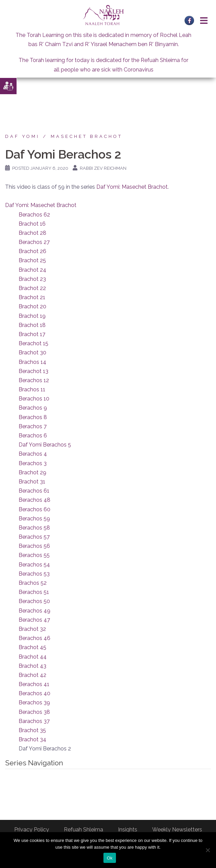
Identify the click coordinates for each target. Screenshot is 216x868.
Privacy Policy (32, 830)
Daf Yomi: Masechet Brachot (132, 187)
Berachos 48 (34, 500)
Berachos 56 (34, 546)
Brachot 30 (32, 353)
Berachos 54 (34, 565)
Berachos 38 (34, 712)
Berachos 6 (33, 436)
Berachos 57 (34, 537)
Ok (110, 858)
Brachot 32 (32, 629)
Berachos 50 (34, 601)
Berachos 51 (34, 592)
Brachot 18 (32, 325)
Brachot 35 (32, 730)
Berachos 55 (34, 555)
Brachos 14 (32, 362)
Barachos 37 (34, 721)
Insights (128, 830)
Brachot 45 (32, 647)
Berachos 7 (33, 426)
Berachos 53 (34, 574)
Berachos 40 (34, 693)
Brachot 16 (32, 224)
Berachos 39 (34, 702)
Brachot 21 (32, 297)
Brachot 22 (32, 288)
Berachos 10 (34, 399)
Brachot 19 (32, 316)
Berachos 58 (34, 528)
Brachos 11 (32, 389)
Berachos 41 (34, 684)
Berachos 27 (34, 242)
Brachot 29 (32, 472)
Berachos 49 (34, 611)
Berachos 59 (34, 519)
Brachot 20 (32, 306)
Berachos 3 (33, 463)
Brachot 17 (32, 334)
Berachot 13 (33, 371)
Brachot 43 (32, 666)
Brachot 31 (32, 482)
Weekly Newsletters (177, 830)
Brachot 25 (32, 260)
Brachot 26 (32, 251)
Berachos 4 (33, 454)
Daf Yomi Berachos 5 (45, 445)
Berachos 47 (34, 620)
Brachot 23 (32, 279)
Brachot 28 (32, 233)
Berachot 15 (33, 343)
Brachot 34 (32, 739)
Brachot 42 (32, 675)
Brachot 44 (33, 657)
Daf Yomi (22, 136)
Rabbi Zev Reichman (103, 168)
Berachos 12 (34, 380)
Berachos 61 (34, 491)
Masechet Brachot (87, 136)
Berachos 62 (34, 215)
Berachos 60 (34, 509)
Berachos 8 (33, 417)
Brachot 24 (32, 270)
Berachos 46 (34, 638)
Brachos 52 (33, 583)
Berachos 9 (33, 408)
